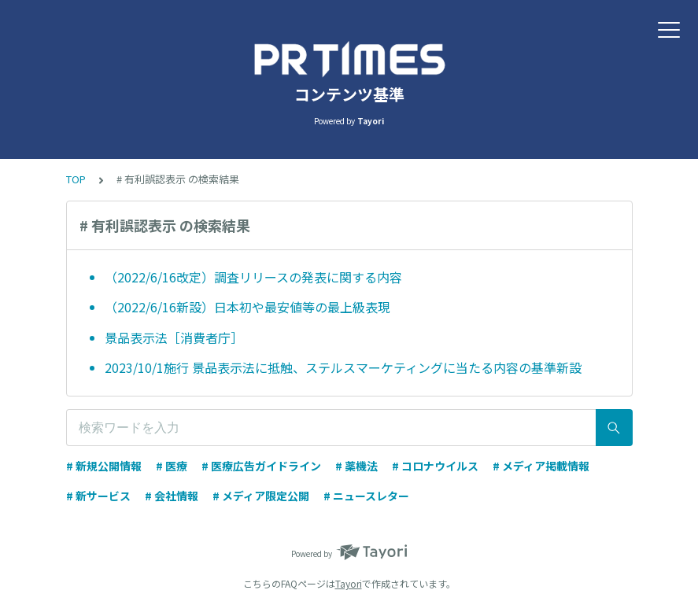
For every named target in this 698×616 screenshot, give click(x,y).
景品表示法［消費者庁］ (174, 338)
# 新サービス (98, 496)
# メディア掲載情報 (541, 466)
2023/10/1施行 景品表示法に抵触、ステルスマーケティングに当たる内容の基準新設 (343, 367)
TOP (76, 179)
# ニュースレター (366, 496)
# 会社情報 (172, 496)
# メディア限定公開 (261, 496)
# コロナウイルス (435, 466)
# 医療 (172, 466)
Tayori (349, 583)
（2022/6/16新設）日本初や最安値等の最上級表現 (247, 307)
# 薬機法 (356, 466)
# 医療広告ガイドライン (261, 466)
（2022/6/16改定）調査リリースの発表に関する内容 (253, 277)
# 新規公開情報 (104, 466)
